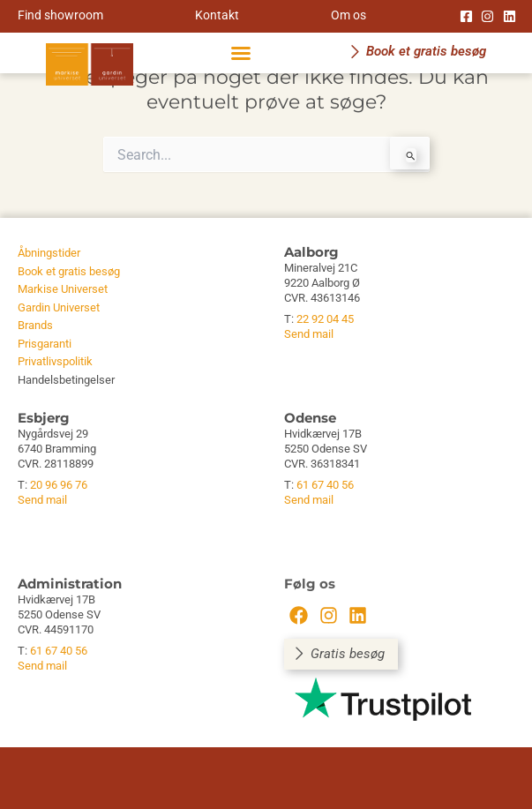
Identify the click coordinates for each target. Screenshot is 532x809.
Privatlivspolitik (55, 361)
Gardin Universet (59, 307)
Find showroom (60, 15)
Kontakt (217, 15)
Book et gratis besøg (69, 271)
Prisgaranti (45, 344)
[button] (241, 53)
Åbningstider (49, 253)
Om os (348, 15)
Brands (35, 325)
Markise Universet (63, 289)
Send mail (309, 334)
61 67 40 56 (325, 485)
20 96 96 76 (59, 485)
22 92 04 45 (325, 319)
